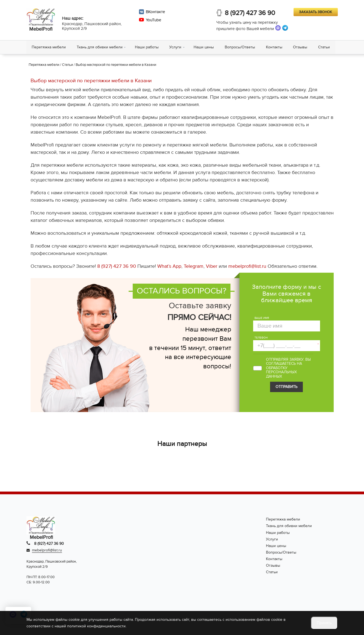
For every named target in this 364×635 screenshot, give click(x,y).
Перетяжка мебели (49, 47)
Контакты (275, 47)
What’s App (169, 267)
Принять (324, 623)
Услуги (176, 47)
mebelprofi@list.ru (247, 267)
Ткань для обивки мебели (100, 47)
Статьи (325, 47)
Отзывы (301, 47)
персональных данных (281, 374)
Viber (212, 267)
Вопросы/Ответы (240, 47)
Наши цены (204, 47)
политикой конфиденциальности (96, 626)
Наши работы (147, 47)
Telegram (194, 267)
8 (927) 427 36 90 (250, 13)
